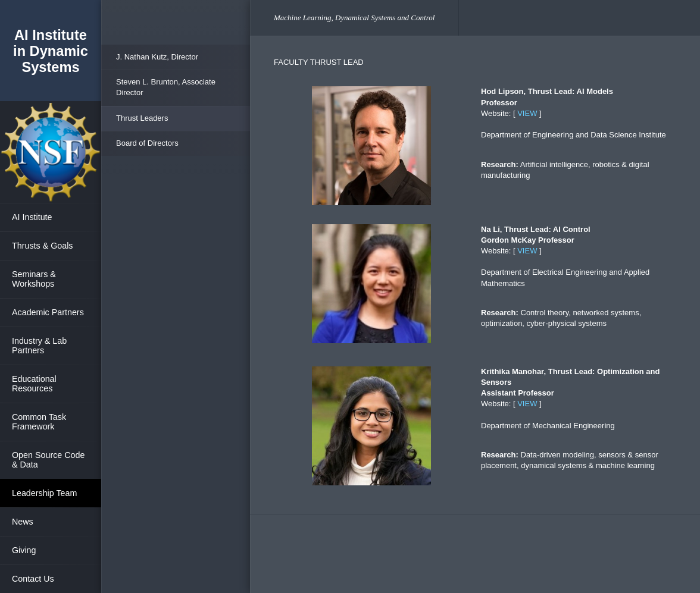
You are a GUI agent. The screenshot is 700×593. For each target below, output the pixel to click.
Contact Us (33, 579)
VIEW (527, 113)
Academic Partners (48, 312)
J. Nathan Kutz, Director (157, 57)
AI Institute (32, 217)
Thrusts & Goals (43, 246)
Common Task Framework (39, 422)
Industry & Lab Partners (39, 346)
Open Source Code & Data (48, 460)
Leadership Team (44, 493)
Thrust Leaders (142, 118)
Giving (24, 550)
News (23, 522)
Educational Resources (34, 384)
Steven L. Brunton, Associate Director (166, 87)
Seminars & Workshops (34, 279)
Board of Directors (147, 143)
